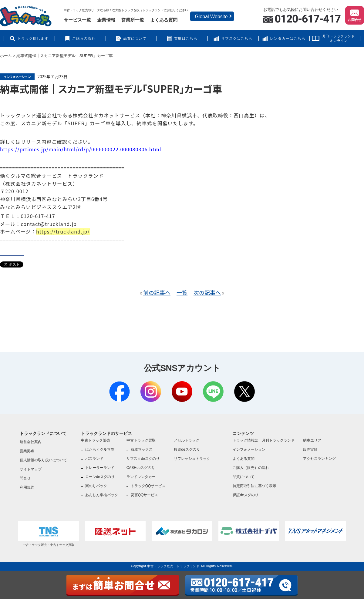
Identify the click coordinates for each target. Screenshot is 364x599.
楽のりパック (96, 486)
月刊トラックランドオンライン (339, 38)
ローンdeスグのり (100, 477)
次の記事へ (207, 292)
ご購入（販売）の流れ (251, 468)
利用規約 (27, 487)
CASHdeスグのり (141, 468)
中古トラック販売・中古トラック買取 (49, 534)
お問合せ (355, 15)
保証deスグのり (246, 495)
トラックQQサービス (148, 486)
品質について (135, 39)
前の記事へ (157, 292)
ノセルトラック (187, 440)
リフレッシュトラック (192, 459)
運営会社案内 (31, 442)
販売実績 (310, 449)
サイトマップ (31, 469)
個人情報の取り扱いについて (43, 460)
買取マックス (142, 449)
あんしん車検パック (102, 495)
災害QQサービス (145, 495)
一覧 (182, 292)
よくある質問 (164, 20)
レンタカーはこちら (288, 39)
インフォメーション (249, 449)
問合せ (25, 478)
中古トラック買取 (141, 440)
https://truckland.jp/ (63, 231)
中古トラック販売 (96, 440)
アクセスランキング (319, 459)
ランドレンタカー (141, 477)
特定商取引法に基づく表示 (254, 486)
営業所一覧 (133, 20)
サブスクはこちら (237, 39)
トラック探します (33, 39)
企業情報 (106, 20)
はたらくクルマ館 (100, 449)
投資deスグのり (187, 449)
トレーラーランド (100, 468)
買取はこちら (186, 39)
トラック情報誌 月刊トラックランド (264, 440)
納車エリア (312, 440)
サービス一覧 (77, 20)
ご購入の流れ (84, 39)
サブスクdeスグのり (143, 459)
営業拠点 (27, 451)
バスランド (94, 459)
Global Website (211, 17)
